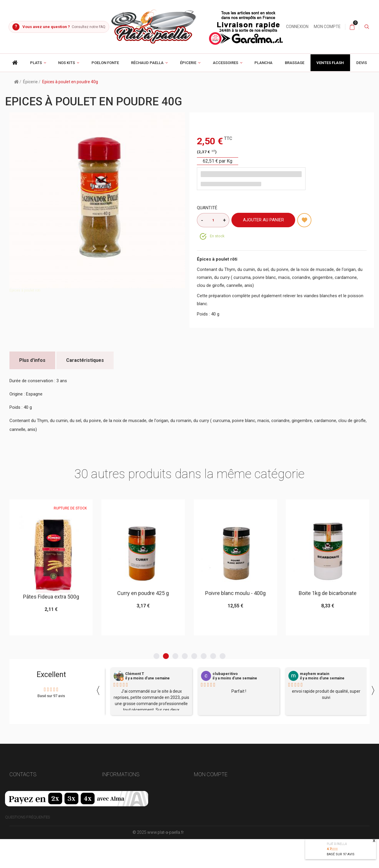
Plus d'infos (32, 360)
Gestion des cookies (122, 864)
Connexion (297, 27)
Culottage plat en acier (126, 845)
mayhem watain (315, 674)
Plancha (263, 63)
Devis (362, 63)
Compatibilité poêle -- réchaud (132, 854)
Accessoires (226, 63)
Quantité (207, 208)
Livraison (111, 787)
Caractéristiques (85, 360)
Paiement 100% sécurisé (124, 816)
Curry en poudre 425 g (143, 593)
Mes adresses (207, 806)
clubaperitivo (225, 674)
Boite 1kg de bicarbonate (328, 593)
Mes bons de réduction (217, 835)
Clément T (135, 674)
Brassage (295, 63)
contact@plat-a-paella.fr (37, 819)
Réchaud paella (147, 63)
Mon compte (327, 27)
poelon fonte (105, 63)
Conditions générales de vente (133, 806)
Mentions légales (119, 796)
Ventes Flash (330, 63)
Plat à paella (337, 844)
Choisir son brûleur (122, 825)
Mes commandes (210, 787)
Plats (36, 63)
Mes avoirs (205, 796)
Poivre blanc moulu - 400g (235, 593)
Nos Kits (67, 63)
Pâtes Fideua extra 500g (51, 597)
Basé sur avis (341, 854)
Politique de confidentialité (130, 835)
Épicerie (188, 63)
